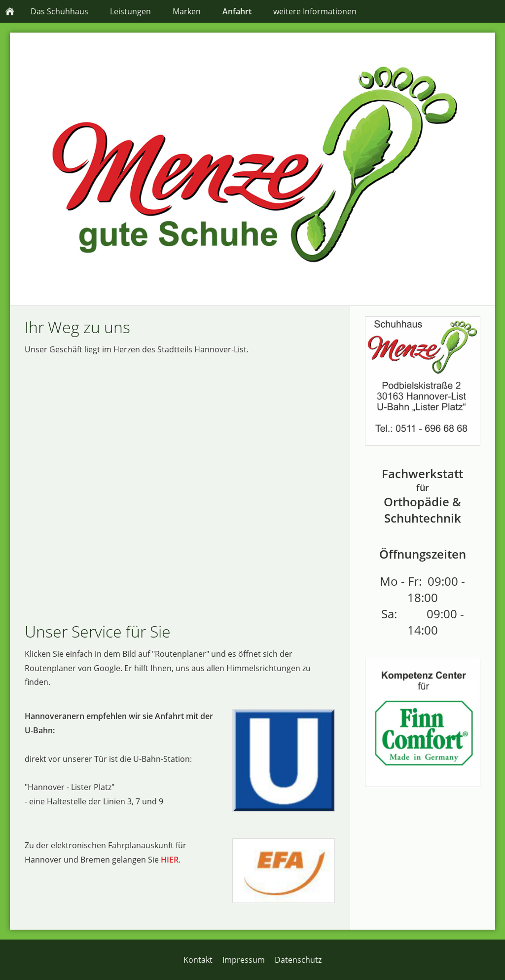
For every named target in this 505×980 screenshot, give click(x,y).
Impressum (244, 960)
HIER (170, 860)
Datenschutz (298, 960)
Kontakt (198, 960)
